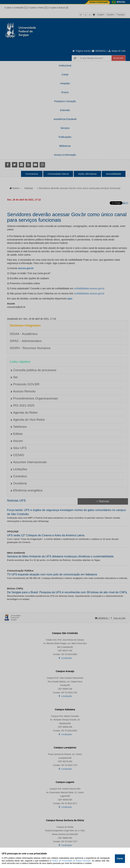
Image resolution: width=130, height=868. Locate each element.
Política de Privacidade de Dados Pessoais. (71, 861)
